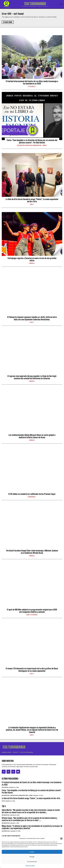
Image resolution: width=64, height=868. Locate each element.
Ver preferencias (32, 862)
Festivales (32, 86)
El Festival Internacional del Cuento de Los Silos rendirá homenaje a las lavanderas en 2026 (32, 82)
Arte (32, 204)
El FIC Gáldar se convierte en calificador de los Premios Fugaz (32, 494)
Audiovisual (32, 497)
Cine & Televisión (32, 615)
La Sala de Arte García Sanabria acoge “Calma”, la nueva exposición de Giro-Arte (32, 200)
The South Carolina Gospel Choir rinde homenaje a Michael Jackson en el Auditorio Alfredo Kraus (32, 552)
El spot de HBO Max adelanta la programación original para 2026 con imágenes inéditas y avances (32, 611)
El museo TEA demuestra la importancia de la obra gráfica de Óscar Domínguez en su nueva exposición (32, 670)
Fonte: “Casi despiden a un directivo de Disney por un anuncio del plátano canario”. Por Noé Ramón (32, 141)
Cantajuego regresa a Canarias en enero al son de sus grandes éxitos (32, 259)
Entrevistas (6, 815)
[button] (61, 839)
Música (32, 263)
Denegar (32, 857)
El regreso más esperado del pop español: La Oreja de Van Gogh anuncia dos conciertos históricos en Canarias (32, 377)
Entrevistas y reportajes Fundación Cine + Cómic (32, 145)
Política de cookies (30, 866)
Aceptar (32, 852)
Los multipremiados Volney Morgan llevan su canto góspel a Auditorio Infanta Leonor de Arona (32, 436)
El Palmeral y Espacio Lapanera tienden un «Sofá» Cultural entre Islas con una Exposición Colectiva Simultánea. (32, 318)
